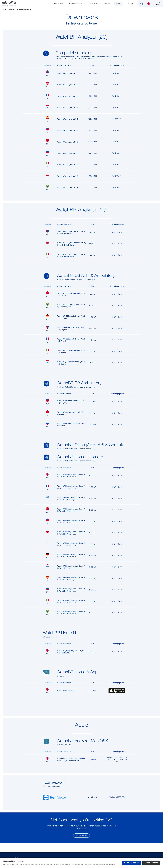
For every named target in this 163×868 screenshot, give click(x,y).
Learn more (112, 864)
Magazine (107, 4)
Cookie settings (151, 863)
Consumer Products (57, 4)
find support (81, 836)
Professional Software (24, 10)
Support (118, 4)
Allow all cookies (132, 863)
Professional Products (76, 4)
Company (130, 4)
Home (4, 10)
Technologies (94, 4)
